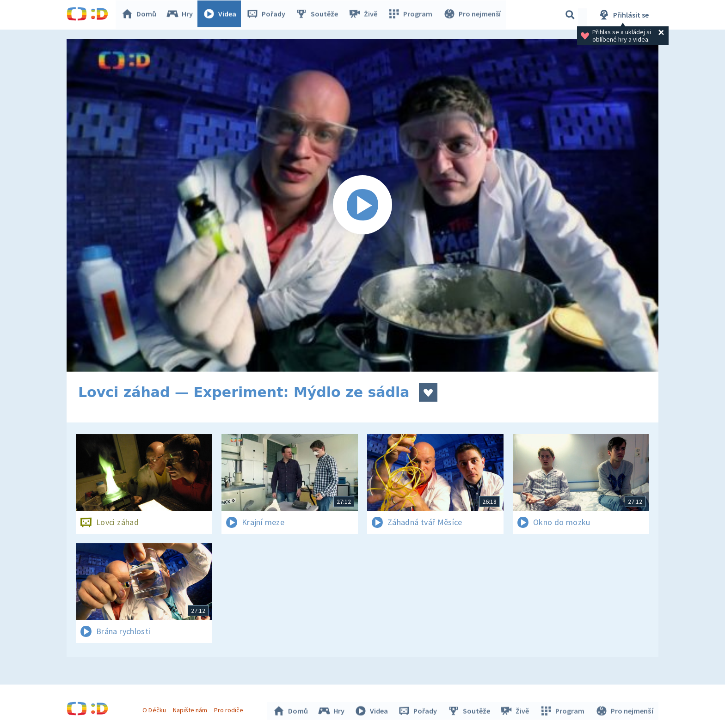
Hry (182, 15)
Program (412, 15)
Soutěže (319, 15)
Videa (222, 15)
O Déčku (155, 709)
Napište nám (191, 709)
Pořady (268, 15)
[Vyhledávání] (570, 15)
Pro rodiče (230, 709)
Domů (141, 15)
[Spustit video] (362, 205)
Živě (365, 15)
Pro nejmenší (473, 15)
